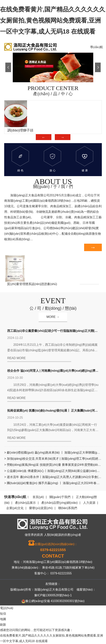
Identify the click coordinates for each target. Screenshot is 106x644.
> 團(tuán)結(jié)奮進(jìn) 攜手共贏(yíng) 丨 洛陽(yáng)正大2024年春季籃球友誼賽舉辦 (53, 483)
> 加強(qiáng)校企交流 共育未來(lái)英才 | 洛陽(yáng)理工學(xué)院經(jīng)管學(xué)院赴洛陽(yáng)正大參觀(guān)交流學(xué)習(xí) (53, 459)
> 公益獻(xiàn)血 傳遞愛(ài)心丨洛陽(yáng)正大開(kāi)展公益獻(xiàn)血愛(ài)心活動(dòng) (53, 471)
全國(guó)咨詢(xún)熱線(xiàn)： (53, 546)
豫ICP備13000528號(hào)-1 (53, 595)
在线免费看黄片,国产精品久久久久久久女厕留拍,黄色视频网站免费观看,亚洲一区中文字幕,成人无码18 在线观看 (53, 20)
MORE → (53, 317)
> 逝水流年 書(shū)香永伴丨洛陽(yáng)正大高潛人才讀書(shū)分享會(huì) (53, 477)
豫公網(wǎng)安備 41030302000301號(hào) (53, 601)
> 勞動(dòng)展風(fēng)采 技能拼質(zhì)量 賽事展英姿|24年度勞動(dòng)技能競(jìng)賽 (53, 465)
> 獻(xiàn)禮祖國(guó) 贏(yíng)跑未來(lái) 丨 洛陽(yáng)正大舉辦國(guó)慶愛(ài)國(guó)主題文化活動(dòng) (53, 453)
